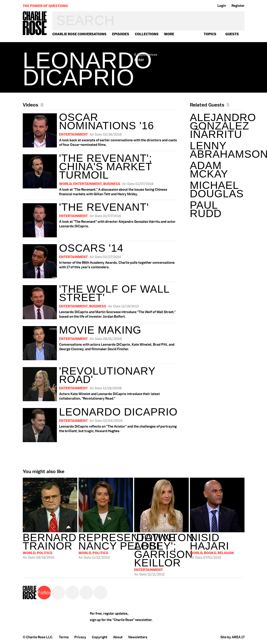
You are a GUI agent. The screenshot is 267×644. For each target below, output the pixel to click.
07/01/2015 (217, 546)
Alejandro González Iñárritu (217, 126)
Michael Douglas (217, 189)
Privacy (80, 637)
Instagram (86, 593)
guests (232, 34)
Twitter (58, 593)
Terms (64, 637)
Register (238, 6)
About (118, 637)
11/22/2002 (106, 546)
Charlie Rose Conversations (79, 34)
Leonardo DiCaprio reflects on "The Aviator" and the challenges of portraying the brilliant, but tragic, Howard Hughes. (100, 424)
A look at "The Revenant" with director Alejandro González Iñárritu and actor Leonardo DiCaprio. (99, 219)
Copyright (100, 637)
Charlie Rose (35, 24)
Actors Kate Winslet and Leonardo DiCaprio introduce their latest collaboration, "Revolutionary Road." (100, 383)
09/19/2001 (50, 546)
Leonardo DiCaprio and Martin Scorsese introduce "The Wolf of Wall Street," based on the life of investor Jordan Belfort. (100, 301)
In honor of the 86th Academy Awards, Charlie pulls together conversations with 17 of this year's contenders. (99, 260)
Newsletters (138, 637)
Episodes (121, 34)
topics (210, 34)
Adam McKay (209, 170)
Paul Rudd (206, 209)
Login (222, 6)
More (169, 34)
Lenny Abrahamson (217, 150)
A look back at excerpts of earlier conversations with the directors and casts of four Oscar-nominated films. (100, 129)
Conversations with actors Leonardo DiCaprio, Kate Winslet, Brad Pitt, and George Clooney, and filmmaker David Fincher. (99, 342)
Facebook (72, 593)
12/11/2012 (161, 553)
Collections (147, 34)
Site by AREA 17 (232, 637)
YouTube (101, 593)
